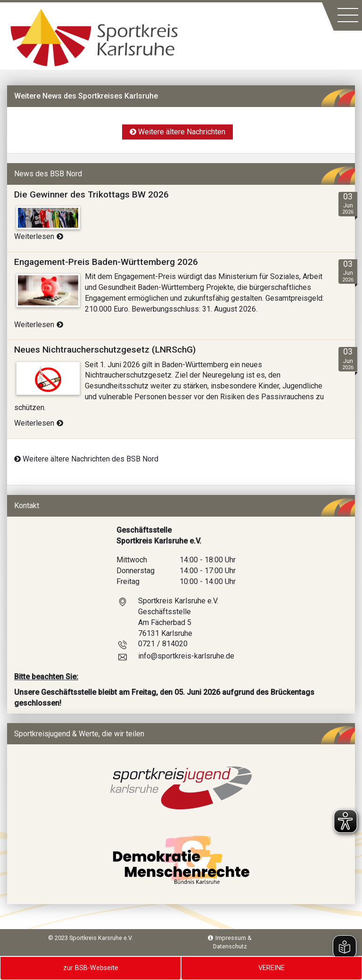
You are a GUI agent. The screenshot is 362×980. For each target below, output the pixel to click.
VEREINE (271, 968)
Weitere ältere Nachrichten (177, 132)
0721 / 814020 (163, 644)
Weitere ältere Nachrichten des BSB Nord (86, 459)
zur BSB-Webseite (91, 968)
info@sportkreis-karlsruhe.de (186, 656)
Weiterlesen (39, 236)
